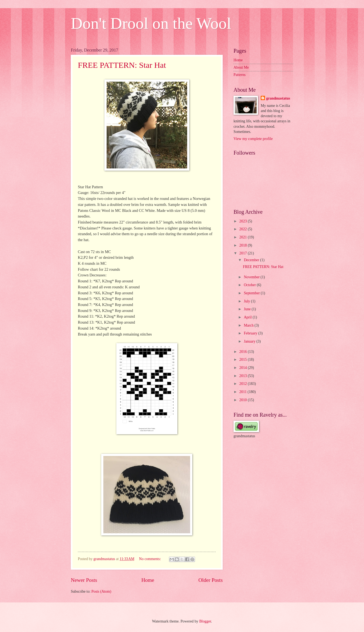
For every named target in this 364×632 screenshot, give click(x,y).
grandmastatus (278, 98)
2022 (243, 229)
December (252, 260)
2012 (243, 384)
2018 (243, 245)
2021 (243, 237)
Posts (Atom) (101, 591)
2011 (243, 392)
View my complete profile (253, 139)
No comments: (150, 559)
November (252, 277)
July (247, 301)
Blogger (205, 621)
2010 (243, 400)
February (251, 333)
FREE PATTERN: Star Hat (122, 65)
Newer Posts (84, 580)
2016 (243, 352)
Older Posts (210, 580)
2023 (243, 221)
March (249, 325)
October (250, 285)
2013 (243, 376)
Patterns (240, 75)
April (248, 317)
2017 (243, 253)
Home (148, 580)
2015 (243, 360)
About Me (241, 67)
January (250, 341)
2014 (243, 368)
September (252, 293)
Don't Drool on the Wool (151, 23)
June (248, 309)
